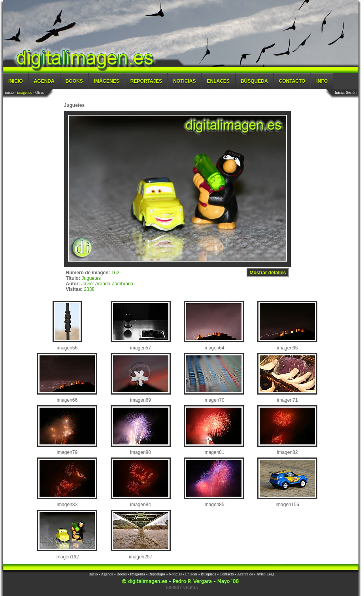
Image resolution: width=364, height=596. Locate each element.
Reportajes (146, 81)
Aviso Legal (266, 574)
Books (74, 81)
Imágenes (107, 81)
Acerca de (245, 574)
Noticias (184, 81)
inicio (9, 92)
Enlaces (218, 81)
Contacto (292, 81)
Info (322, 81)
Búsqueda (254, 81)
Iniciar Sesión (346, 92)
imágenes (25, 92)
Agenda (44, 81)
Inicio (16, 81)
